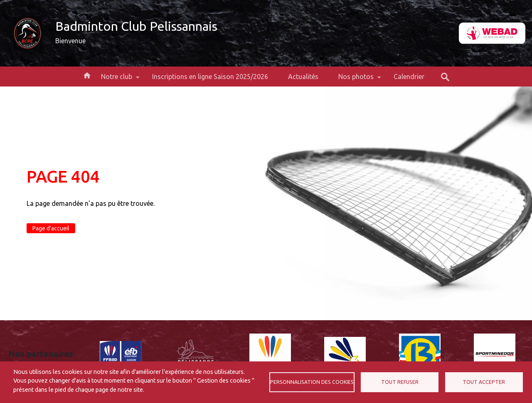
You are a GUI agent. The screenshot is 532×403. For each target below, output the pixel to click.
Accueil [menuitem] (87, 75)
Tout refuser (400, 382)
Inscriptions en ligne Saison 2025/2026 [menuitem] (210, 77)
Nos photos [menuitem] (356, 80)
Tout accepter (484, 382)
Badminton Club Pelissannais (136, 26)
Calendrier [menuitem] (409, 77)
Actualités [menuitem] (303, 77)
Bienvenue (70, 41)
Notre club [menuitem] (117, 80)
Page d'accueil (51, 228)
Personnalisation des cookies (312, 382)
